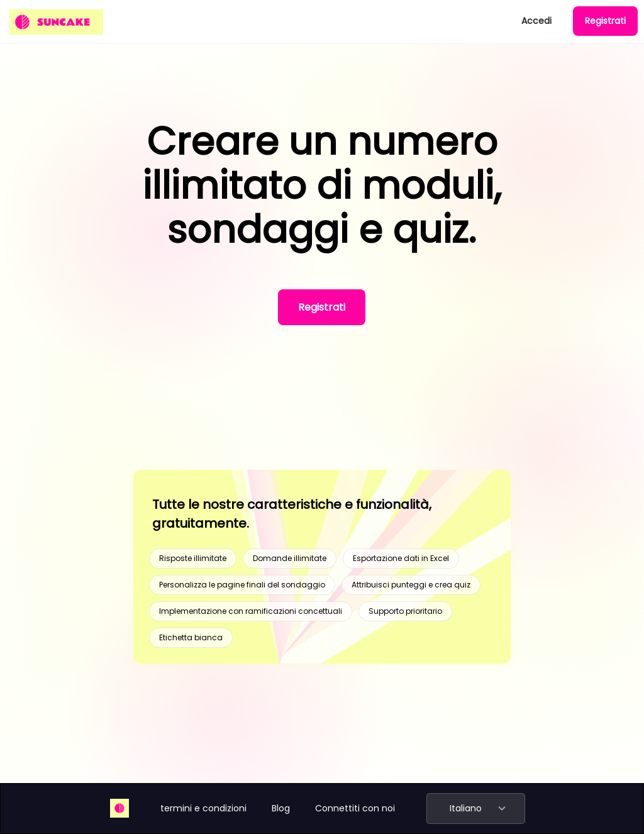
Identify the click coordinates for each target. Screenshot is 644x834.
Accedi (536, 21)
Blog (281, 808)
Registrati (605, 21)
